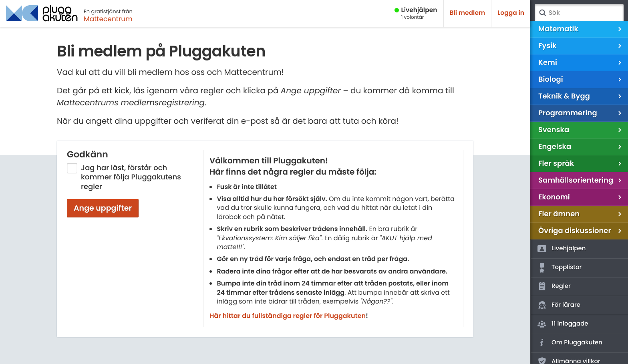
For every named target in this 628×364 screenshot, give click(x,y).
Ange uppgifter (103, 208)
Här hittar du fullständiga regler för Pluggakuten (288, 316)
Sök (542, 13)
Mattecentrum (108, 19)
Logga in (511, 13)
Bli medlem (468, 13)
